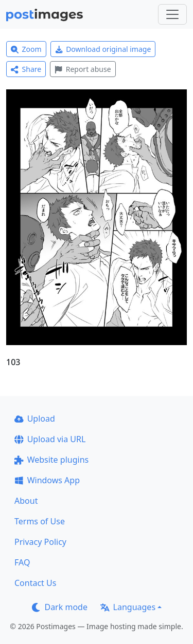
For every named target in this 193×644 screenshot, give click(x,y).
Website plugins (51, 460)
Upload (35, 419)
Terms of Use (40, 521)
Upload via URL (50, 439)
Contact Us (35, 583)
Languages (128, 607)
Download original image (103, 49)
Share (26, 69)
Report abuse (83, 69)
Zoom (26, 49)
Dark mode (60, 607)
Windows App (47, 480)
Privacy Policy (40, 542)
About (26, 501)
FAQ (22, 562)
